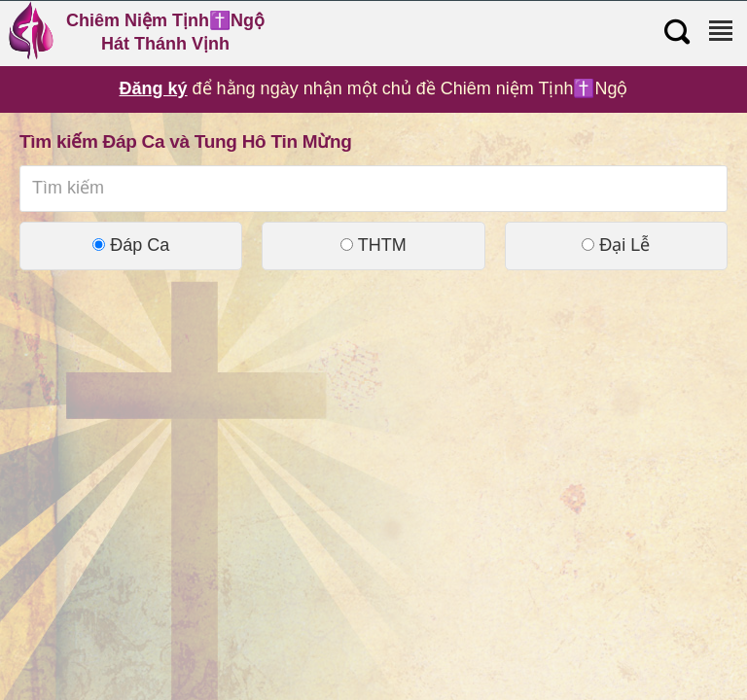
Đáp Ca (131, 245)
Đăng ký (154, 88)
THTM (373, 245)
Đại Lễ (616, 245)
